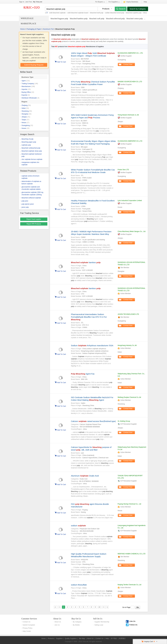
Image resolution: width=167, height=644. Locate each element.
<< (59, 607)
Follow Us (133, 625)
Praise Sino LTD (123, 170)
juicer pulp (25, 207)
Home (23, 29)
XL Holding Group (124, 421)
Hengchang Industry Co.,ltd (127, 345)
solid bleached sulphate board (78, 13)
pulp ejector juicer (28, 204)
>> (103, 607)
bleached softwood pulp (115, 19)
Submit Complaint (29, 625)
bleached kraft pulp (97, 13)
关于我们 (114, 639)
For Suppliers (114, 2)
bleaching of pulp (27, 139)
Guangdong (26, 125)
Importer (24, 89)
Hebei (24, 108)
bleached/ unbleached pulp (31, 148)
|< (55, 607)
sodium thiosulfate (79, 585)
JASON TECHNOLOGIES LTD (128, 314)
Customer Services (29, 619)
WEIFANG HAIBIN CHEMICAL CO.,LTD (131, 554)
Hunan (24, 128)
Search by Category (138, 9)
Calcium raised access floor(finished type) (93, 421)
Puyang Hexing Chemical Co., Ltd (129, 504)
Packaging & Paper (34, 29)
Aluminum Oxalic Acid (85, 476)
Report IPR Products (34, 224)
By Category (77, 622)
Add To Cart (61, 62)
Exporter (24, 95)
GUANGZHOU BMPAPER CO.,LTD (130, 141)
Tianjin (24, 120)
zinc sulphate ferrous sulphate (32, 159)
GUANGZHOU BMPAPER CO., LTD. (130, 53)
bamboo (86, 262)
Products (51, 639)
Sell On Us (98, 619)
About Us (57, 619)
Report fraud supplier (34, 219)
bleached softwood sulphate (31, 198)
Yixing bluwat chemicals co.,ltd (128, 115)
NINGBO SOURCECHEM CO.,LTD (130, 82)
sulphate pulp (26, 145)
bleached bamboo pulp (79, 19)
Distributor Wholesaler (29, 98)
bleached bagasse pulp (59, 19)
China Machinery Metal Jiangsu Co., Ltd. (132, 231)
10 (99, 607)
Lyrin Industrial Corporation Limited (130, 201)
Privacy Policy (27, 628)
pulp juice (25, 201)
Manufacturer (26, 86)
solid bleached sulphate (57, 13)
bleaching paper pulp (29, 142)
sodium (78, 526)
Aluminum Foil (48, 29)
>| (107, 607)
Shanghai (25, 114)
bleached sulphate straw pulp (32, 151)
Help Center (27, 631)
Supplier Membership (102, 622)
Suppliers (59, 639)
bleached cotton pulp (135, 19)
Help (145, 2)
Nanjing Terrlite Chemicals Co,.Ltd (129, 585)
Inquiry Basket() (131, 2)
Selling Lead (99, 625)
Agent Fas (83, 374)
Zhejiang (25, 105)
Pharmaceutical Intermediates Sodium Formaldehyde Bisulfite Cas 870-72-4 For (89, 317)
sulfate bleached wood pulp (114, 13)
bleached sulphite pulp (134, 13)
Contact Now (128, 64)
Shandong (25, 111)
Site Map (82, 639)
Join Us (57, 625)
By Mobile (76, 625)
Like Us (132, 621)
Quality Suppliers (71, 639)
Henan (24, 123)
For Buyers (100, 2)
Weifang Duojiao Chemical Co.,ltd (129, 397)
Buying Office (26, 92)
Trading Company (28, 84)
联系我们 (122, 639)
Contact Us (26, 622)
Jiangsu (24, 117)
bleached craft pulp (97, 19)
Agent (24, 81)
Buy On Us (76, 619)
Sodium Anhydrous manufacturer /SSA (92, 345)
